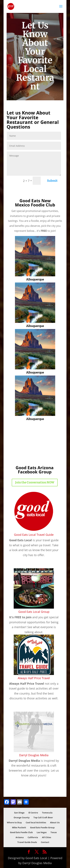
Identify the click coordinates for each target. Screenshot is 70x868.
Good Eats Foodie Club (21, 832)
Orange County (22, 817)
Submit (52, 181)
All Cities (47, 837)
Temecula (47, 813)
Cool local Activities (36, 822)
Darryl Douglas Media (34, 755)
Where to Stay (14, 822)
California (33, 837)
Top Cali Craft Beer (43, 817)
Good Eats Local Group (34, 612)
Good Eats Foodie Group (42, 827)
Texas (54, 832)
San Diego (19, 813)
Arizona (20, 837)
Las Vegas (42, 832)
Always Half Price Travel (34, 678)
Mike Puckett (19, 827)
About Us (55, 822)
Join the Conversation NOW (35, 482)
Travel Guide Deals (27, 842)
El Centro (33, 813)
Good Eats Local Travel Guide (34, 535)
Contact (45, 842)
